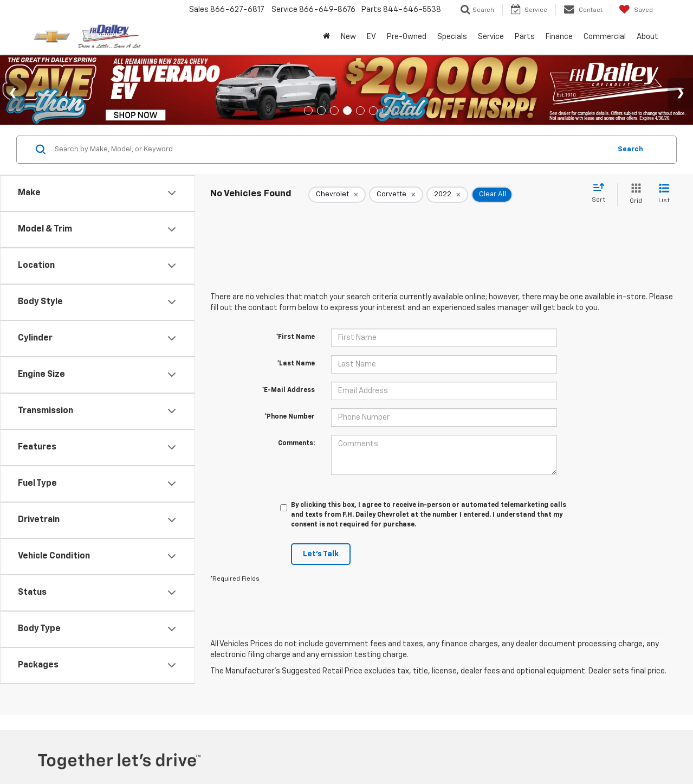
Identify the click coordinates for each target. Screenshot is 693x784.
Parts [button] (525, 37)
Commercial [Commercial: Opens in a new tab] (605, 37)
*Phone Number (290, 417)
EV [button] (371, 37)
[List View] (664, 194)
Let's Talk (321, 554)
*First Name (295, 337)
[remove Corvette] (396, 195)
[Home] (326, 37)
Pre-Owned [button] (407, 37)
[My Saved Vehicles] (636, 10)
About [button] (647, 37)
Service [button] (491, 37)
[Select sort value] (602, 194)
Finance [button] (559, 37)
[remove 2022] (447, 195)
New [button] (348, 37)
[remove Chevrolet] (337, 195)
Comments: (296, 444)
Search (630, 149)
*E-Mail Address (288, 390)
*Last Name (296, 364)
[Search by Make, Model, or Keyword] (331, 150)
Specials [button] (452, 37)
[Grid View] (634, 194)
